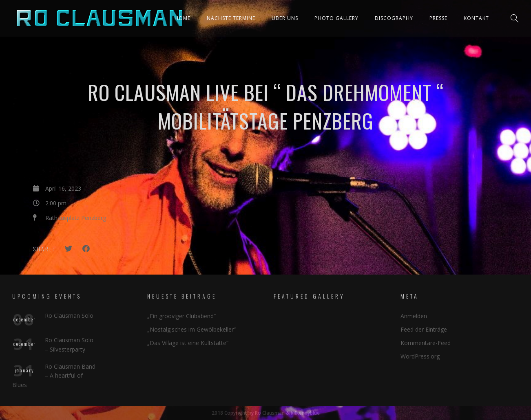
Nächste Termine (231, 18)
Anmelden (414, 316)
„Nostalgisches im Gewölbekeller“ (191, 329)
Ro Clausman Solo (69, 316)
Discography (394, 18)
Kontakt (476, 18)
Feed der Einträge (424, 329)
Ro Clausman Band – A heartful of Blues (54, 376)
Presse (438, 18)
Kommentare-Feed (426, 343)
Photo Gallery (336, 18)
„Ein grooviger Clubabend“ (181, 316)
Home (183, 18)
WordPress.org (420, 356)
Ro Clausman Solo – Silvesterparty (69, 344)
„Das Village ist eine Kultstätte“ (188, 343)
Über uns (285, 18)
